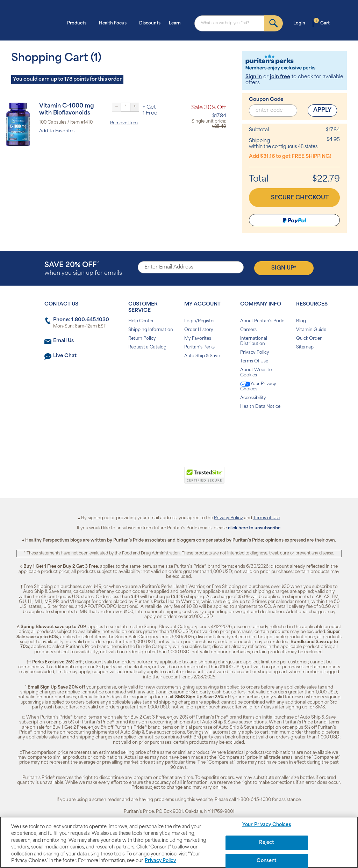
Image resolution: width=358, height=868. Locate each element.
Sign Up (284, 268)
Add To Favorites (57, 131)
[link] (150, 479)
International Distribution (254, 341)
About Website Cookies (256, 373)
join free (280, 77)
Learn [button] (177, 23)
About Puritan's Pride (262, 321)
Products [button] (79, 23)
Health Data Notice (260, 407)
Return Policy (142, 339)
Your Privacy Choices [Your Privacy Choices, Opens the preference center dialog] (267, 825)
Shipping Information (151, 330)
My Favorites (198, 339)
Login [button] (301, 23)
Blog (301, 321)
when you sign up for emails (83, 269)
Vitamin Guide (311, 330)
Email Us (63, 341)
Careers (248, 330)
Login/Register (200, 321)
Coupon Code (266, 100)
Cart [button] (322, 23)
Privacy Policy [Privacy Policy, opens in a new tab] (160, 861)
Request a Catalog (147, 347)
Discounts (150, 23)
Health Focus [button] (115, 23)
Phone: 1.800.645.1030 (81, 320)
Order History (199, 330)
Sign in (254, 77)
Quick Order (309, 339)
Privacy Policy (255, 353)
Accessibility (253, 398)
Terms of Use (267, 518)
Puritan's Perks (199, 347)
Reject (267, 843)
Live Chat (65, 356)
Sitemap (305, 347)
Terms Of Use (254, 361)
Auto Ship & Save (202, 356)
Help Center (141, 321)
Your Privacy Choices (258, 387)
